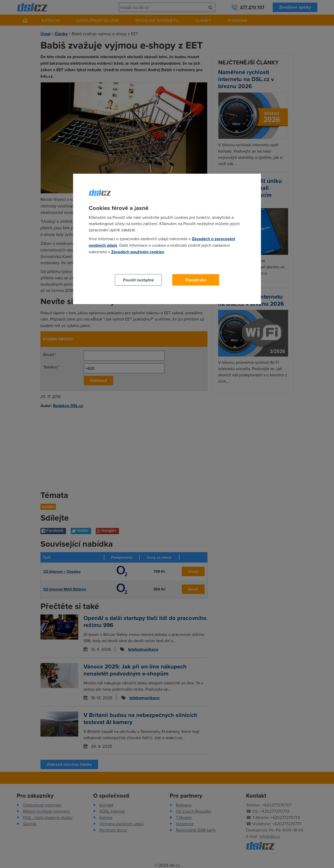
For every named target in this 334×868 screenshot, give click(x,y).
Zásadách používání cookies (138, 252)
